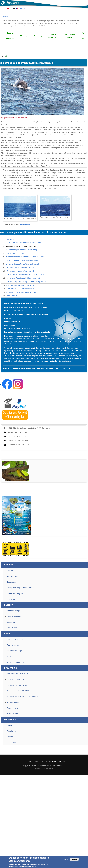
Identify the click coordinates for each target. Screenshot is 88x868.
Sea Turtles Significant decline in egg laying (21, 250)
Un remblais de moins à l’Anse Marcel (20, 271)
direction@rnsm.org (12, 321)
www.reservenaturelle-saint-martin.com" (56, 361)
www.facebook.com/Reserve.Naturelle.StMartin (30, 315)
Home (6, 57)
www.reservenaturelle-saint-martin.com (59, 353)
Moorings (24, 36)
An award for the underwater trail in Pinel (21, 292)
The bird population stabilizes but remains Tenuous (24, 243)
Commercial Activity (70, 36)
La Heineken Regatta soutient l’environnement (23, 278)
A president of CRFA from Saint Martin (20, 289)
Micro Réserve (12, 296)
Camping (38, 36)
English (11, 9)
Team (36, 762)
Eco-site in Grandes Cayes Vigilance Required (22, 264)
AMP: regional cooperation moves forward (21, 285)
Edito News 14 (11, 239)
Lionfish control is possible (15, 253)
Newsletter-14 (26, 225)
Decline (74, 860)
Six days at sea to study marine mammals (21, 246)
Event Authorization (53, 36)
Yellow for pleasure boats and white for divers (22, 260)
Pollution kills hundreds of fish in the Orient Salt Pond (25, 257)
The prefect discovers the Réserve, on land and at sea (26, 275)
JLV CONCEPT (48, 768)
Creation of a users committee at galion (20, 268)
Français (20, 9)
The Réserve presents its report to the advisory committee (27, 282)
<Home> (6, 16)
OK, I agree (64, 860)
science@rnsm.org (23, 328)
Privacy (62, 762)
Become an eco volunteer (10, 36)
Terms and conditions (49, 762)
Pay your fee (83, 36)
